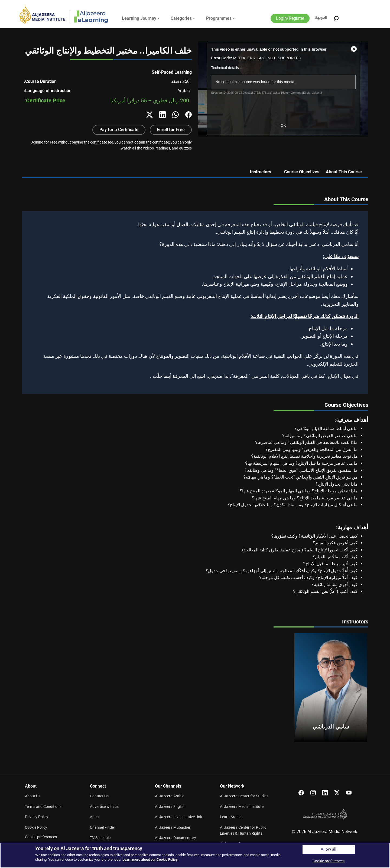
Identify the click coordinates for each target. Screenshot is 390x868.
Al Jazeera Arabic (170, 796)
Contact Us (99, 796)
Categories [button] (181, 18)
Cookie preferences (41, 837)
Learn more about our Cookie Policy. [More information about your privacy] (150, 859)
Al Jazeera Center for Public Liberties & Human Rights (243, 830)
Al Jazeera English (170, 807)
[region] (195, 855)
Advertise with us (104, 807)
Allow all (329, 849)
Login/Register (290, 18)
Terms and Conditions (43, 807)
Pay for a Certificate (119, 130)
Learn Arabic (231, 817)
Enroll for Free (171, 130)
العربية (321, 18)
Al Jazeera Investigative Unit (179, 817)
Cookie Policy (36, 827)
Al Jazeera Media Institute (242, 807)
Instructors (261, 172)
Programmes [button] (219, 18)
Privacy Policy (37, 817)
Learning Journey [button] (139, 18)
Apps (94, 817)
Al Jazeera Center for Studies (244, 796)
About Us (33, 796)
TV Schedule (100, 838)
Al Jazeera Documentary (175, 838)
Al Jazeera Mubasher (173, 827)
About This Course (344, 172)
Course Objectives (302, 172)
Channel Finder (103, 827)
